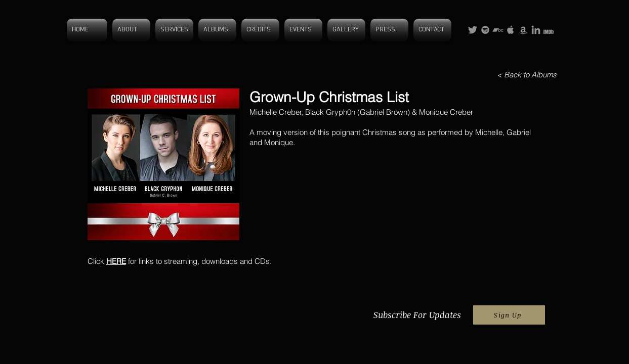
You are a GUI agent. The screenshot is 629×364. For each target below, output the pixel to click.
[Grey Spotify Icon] (485, 30)
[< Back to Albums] (527, 74)
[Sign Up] (509, 315)
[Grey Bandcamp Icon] (498, 30)
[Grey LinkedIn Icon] (536, 30)
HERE (116, 261)
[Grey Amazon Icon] (523, 30)
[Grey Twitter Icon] (473, 30)
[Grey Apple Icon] (511, 30)
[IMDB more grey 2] (549, 30)
